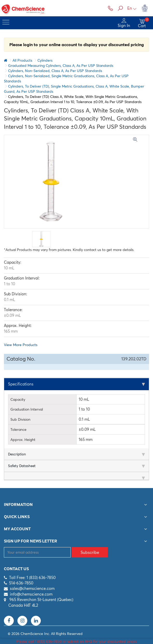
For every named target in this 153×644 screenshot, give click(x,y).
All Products (22, 60)
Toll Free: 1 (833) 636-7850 (32, 578)
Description (17, 454)
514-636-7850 (21, 583)
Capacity (18, 399)
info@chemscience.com (31, 594)
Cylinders (45, 60)
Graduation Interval (27, 410)
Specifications (21, 384)
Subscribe (90, 552)
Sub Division (20, 419)
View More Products (21, 345)
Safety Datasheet (22, 466)
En (132, 8)
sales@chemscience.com (32, 589)
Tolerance (18, 430)
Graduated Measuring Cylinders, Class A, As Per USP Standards (61, 66)
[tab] (76, 384)
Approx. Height (23, 440)
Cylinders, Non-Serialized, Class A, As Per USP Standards (55, 71)
